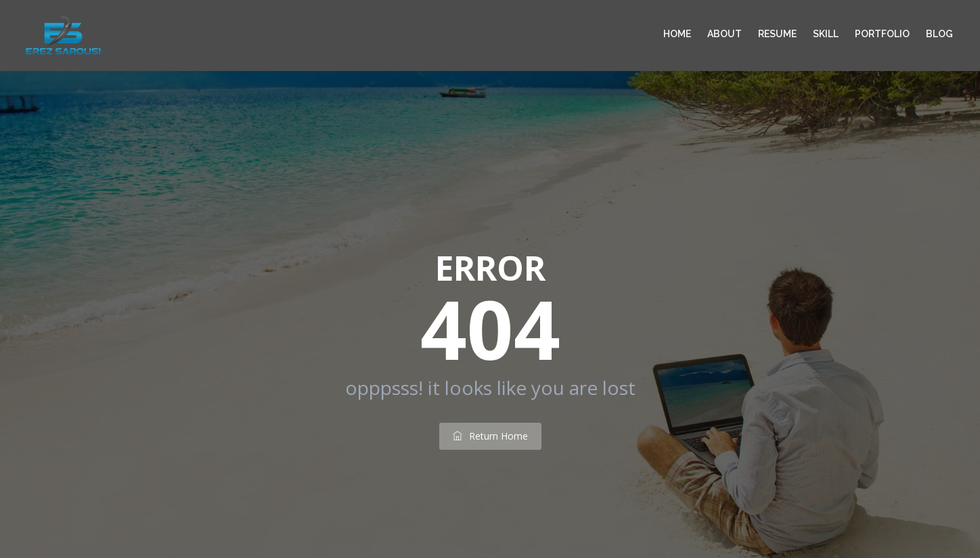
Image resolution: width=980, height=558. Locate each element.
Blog (939, 34)
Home (677, 34)
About (725, 34)
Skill (826, 34)
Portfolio (882, 34)
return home (490, 436)
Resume (777, 34)
